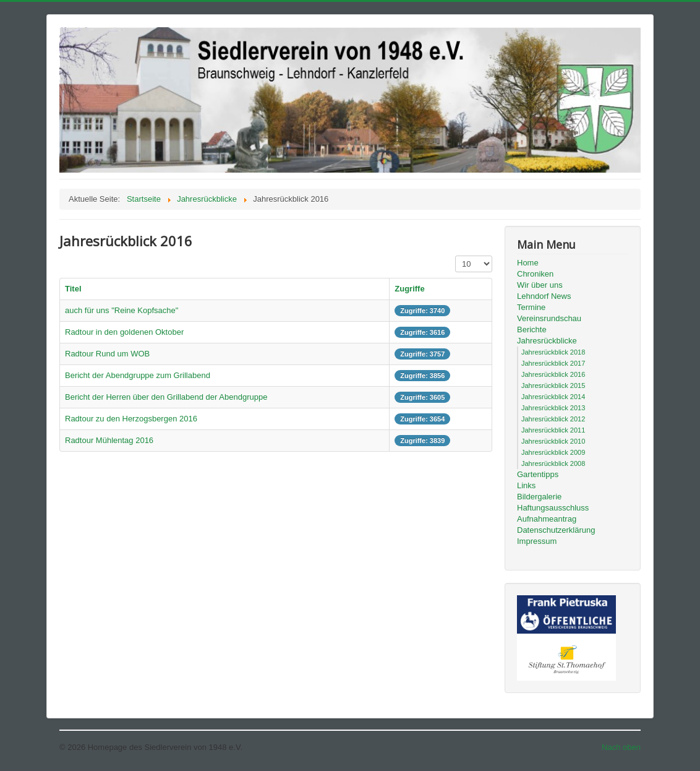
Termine (531, 307)
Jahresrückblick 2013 (553, 408)
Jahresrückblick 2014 (553, 397)
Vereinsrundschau (549, 318)
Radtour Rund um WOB (107, 354)
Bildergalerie (539, 497)
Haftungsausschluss (553, 508)
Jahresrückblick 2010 (553, 441)
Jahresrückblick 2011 (553, 430)
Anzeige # (455, 256)
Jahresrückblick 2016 (553, 374)
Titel (73, 289)
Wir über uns (540, 285)
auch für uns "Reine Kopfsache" (122, 310)
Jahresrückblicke (547, 341)
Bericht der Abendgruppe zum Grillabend (138, 375)
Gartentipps (538, 474)
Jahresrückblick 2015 (553, 385)
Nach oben (621, 747)
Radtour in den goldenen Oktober (124, 332)
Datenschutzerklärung (556, 530)
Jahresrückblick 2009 (553, 452)
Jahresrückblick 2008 (553, 463)
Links (526, 485)
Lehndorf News (544, 296)
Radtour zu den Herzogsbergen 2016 (131, 419)
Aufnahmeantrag (547, 519)
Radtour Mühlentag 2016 (109, 440)
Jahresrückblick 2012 (553, 419)
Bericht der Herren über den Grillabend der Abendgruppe (166, 397)
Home (528, 263)
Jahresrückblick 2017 (553, 363)
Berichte (532, 330)
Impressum (537, 541)
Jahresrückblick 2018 (553, 352)
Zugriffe (409, 289)
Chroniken (535, 274)
